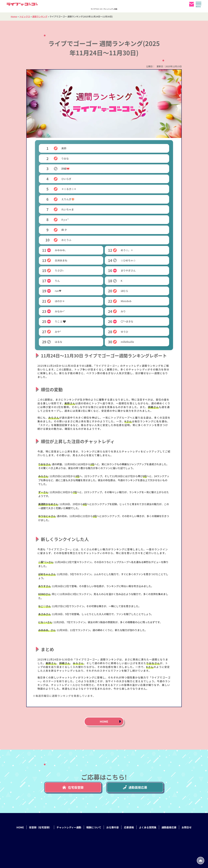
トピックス (25, 16)
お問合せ (187, 827)
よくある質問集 (148, 827)
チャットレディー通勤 (69, 827)
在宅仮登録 (73, 787)
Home (14, 16)
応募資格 (129, 827)
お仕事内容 (113, 827)
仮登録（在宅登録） (40, 827)
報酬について (94, 827)
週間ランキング (40, 16)
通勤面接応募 (135, 787)
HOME (104, 721)
